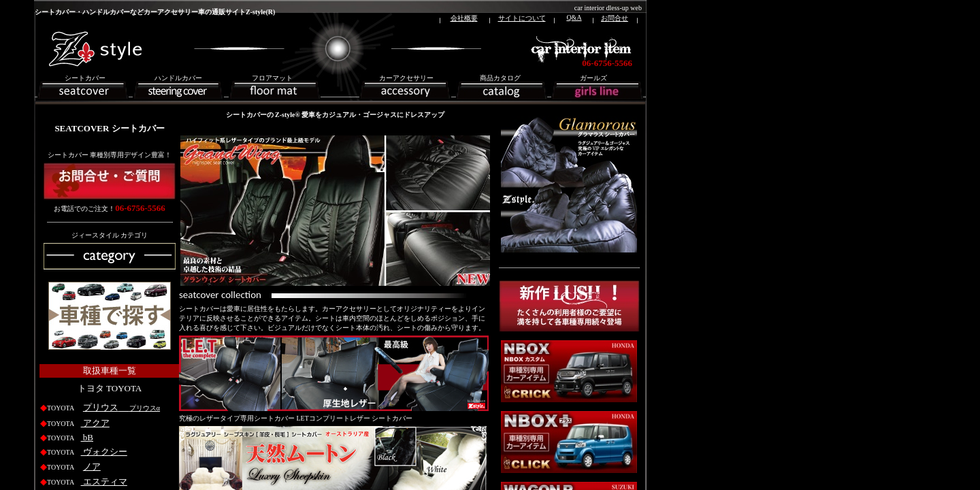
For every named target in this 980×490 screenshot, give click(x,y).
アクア (95, 423)
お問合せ (615, 18)
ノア (92, 467)
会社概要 (464, 18)
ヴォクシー (104, 452)
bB (87, 437)
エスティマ (104, 481)
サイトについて (522, 18)
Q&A (574, 17)
